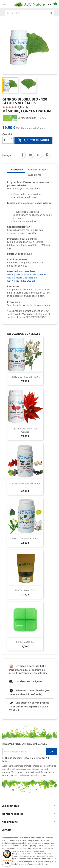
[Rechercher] (29, 13)
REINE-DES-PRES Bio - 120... (25, 377)
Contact (6, 830)
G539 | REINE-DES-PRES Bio (22, 278)
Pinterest (47, 155)
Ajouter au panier (33, 140)
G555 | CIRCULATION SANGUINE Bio (27, 274)
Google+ (39, 155)
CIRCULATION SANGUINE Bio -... (25, 485)
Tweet (31, 155)
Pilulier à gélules (25, 642)
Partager (22, 155)
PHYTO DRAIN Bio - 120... (25, 539)
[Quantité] (6, 140)
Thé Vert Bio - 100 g (25, 590)
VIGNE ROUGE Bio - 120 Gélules (25, 430)
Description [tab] (16, 169)
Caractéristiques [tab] (38, 169)
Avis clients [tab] (35, 175)
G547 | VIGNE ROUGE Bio (21, 281)
